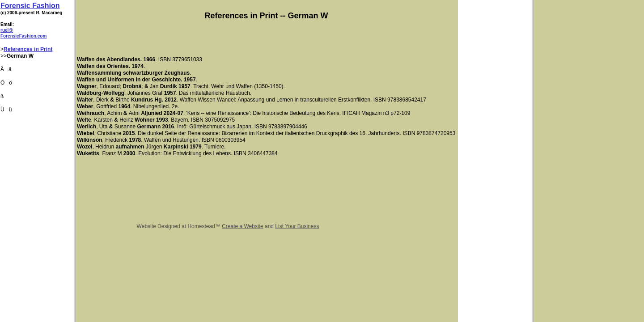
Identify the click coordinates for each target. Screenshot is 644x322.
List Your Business (297, 226)
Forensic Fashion (30, 6)
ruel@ (7, 30)
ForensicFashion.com (23, 36)
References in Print (28, 49)
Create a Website (243, 226)
